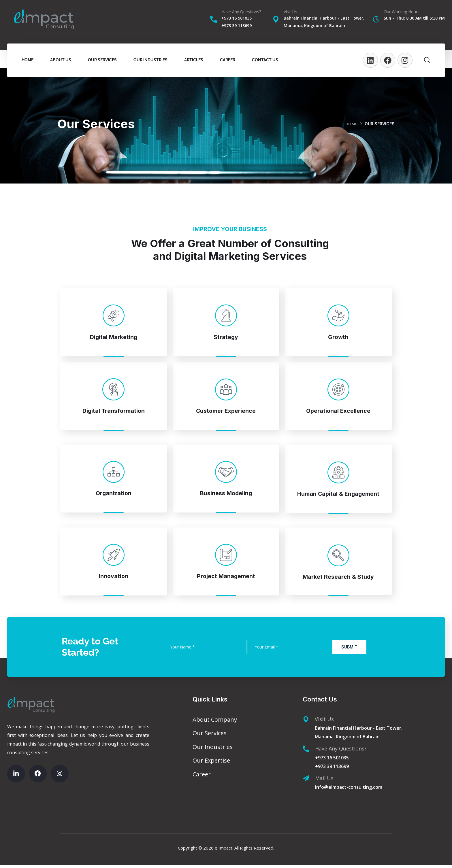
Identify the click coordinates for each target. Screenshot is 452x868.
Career (228, 60)
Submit (349, 650)
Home (28, 60)
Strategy (226, 337)
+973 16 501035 (237, 18)
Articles (194, 60)
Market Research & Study (338, 579)
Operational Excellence (338, 411)
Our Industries (150, 60)
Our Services (102, 60)
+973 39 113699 (237, 25)
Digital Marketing (114, 337)
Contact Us (265, 60)
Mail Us (324, 781)
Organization (113, 494)
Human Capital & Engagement (338, 495)
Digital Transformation (113, 411)
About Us (61, 60)
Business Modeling (226, 494)
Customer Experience (226, 411)
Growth (338, 337)
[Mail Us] (306, 781)
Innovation (114, 578)
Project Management (226, 578)
